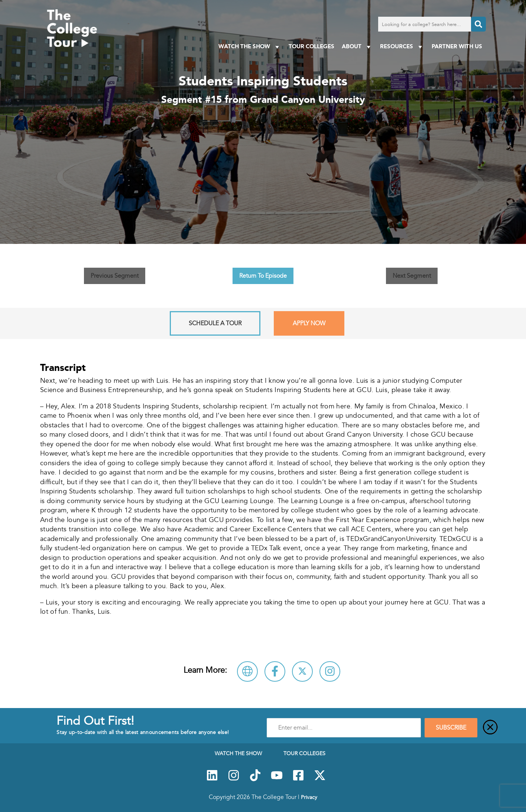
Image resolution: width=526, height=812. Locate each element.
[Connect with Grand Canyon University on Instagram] (330, 671)
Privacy (309, 797)
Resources (402, 47)
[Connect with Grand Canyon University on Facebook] (275, 671)
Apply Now (309, 323)
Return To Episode (263, 276)
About (357, 47)
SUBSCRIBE (451, 728)
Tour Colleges (311, 46)
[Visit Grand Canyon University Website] (247, 671)
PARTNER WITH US (457, 46)
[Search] (478, 24)
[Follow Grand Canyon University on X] (302, 671)
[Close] (490, 728)
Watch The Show (250, 47)
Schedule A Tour (215, 323)
